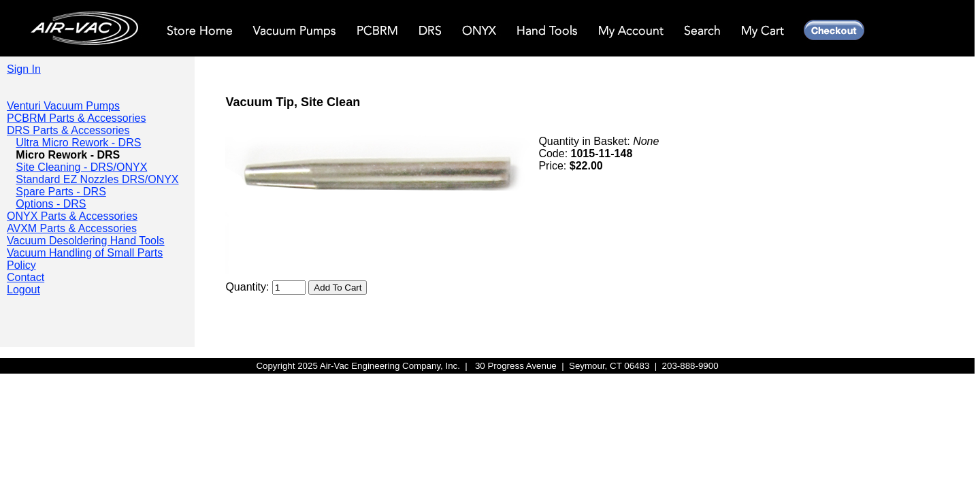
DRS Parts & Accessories (68, 130)
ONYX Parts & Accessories (72, 216)
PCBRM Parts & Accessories (77, 118)
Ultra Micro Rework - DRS (78, 143)
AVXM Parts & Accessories (72, 228)
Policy (21, 265)
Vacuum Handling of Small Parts (85, 253)
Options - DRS (51, 204)
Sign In (24, 69)
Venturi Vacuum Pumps (63, 106)
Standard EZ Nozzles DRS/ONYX (97, 179)
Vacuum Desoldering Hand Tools (86, 241)
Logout (23, 290)
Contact (26, 277)
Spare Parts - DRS (61, 192)
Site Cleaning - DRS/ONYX (81, 167)
